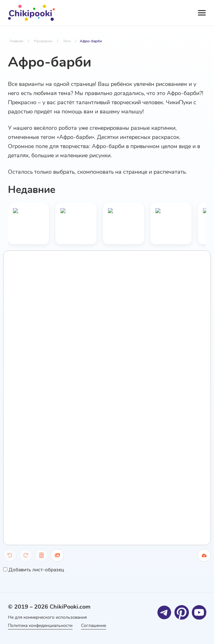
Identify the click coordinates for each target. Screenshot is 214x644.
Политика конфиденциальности (40, 626)
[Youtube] (199, 612)
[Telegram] (164, 612)
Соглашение (95, 626)
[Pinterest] (182, 612)
